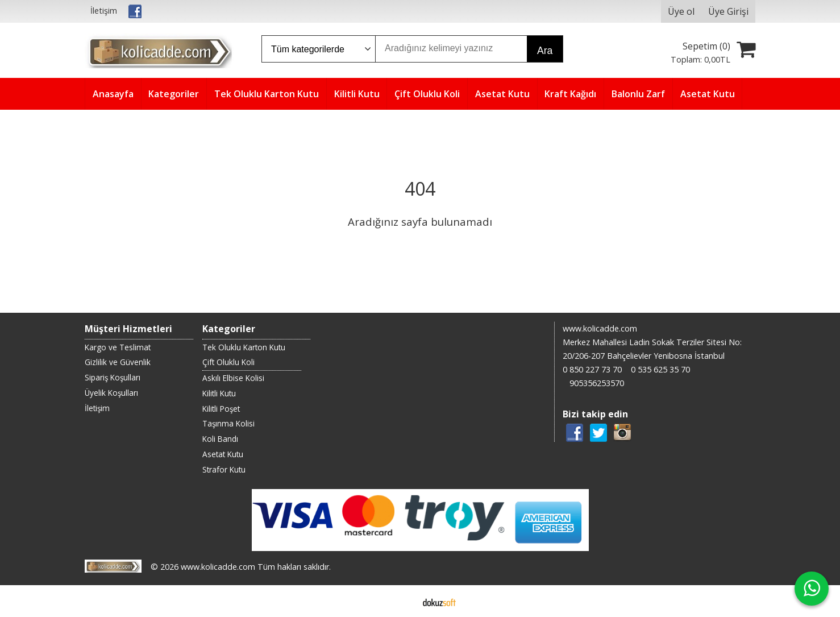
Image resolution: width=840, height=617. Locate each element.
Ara (545, 51)
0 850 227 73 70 (592, 369)
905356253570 (597, 383)
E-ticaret (402, 601)
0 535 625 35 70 (660, 369)
